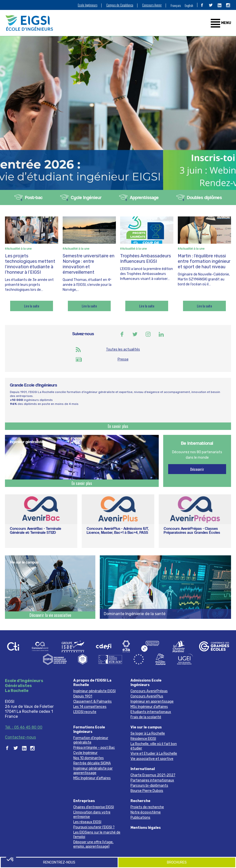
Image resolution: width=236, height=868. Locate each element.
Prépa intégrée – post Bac (94, 748)
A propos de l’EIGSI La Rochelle (92, 683)
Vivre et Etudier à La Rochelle (154, 754)
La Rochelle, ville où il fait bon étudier (154, 746)
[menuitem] (176, 5)
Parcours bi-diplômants (149, 786)
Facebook (122, 334)
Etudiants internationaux (151, 712)
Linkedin (161, 334)
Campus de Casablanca (120, 5)
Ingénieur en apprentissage (152, 702)
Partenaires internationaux (152, 780)
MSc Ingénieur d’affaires (149, 707)
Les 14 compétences (90, 707)
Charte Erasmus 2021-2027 (153, 775)
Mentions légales (146, 828)
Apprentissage (144, 197)
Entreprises (84, 801)
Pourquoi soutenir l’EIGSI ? (94, 827)
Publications (140, 818)
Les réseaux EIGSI (87, 822)
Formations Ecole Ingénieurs (89, 730)
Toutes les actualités (123, 349)
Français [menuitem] (176, 5)
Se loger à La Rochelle (148, 733)
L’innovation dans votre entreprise (92, 815)
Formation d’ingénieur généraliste (91, 740)
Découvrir (197, 469)
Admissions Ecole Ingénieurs (146, 683)
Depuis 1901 (83, 696)
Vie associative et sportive (152, 759)
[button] (10, 860)
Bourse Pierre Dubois (147, 791)
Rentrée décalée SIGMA (92, 763)
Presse (123, 359)
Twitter (135, 334)
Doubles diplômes (204, 197)
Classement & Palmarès (92, 702)
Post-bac (34, 197)
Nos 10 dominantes (89, 758)
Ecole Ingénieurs (88, 5)
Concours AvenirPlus (147, 696)
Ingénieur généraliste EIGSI (94, 691)
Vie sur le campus (146, 727)
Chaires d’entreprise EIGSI (94, 807)
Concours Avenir (152, 5)
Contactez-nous (20, 737)
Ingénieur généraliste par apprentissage (93, 771)
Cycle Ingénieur (86, 197)
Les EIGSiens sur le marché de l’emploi (97, 835)
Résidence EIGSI (143, 739)
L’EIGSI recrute (85, 712)
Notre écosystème (146, 812)
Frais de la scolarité (146, 717)
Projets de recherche (147, 807)
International (143, 769)
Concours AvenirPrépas (149, 691)
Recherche (140, 801)
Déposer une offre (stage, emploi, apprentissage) (93, 844)
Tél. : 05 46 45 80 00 (24, 727)
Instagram (148, 334)
